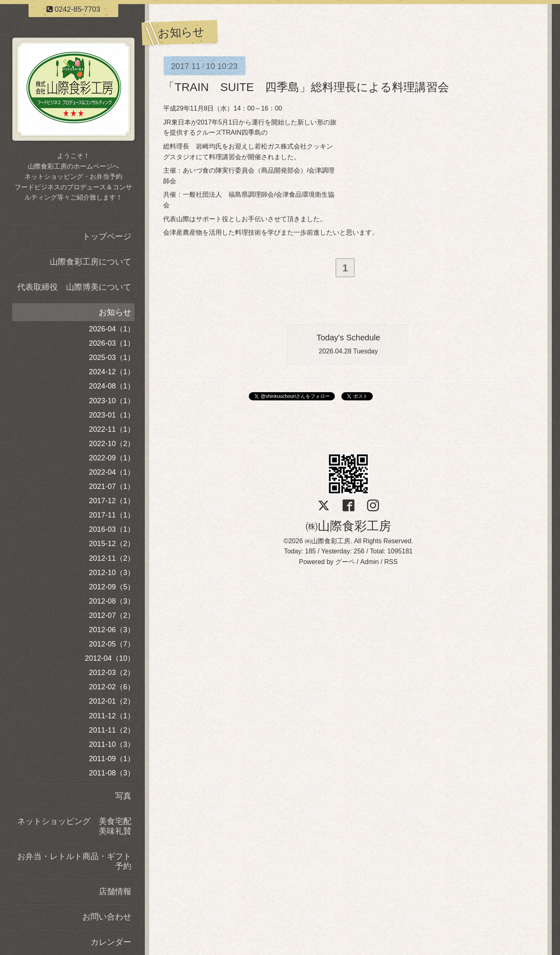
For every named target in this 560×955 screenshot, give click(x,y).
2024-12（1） (112, 372)
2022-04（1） (112, 472)
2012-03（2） (112, 673)
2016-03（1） (112, 529)
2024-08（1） (112, 386)
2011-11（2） (112, 730)
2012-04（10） (110, 658)
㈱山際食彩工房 (348, 527)
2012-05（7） (112, 644)
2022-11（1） (112, 429)
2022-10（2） (112, 444)
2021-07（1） (112, 486)
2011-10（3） (112, 744)
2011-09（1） (112, 759)
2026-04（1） (112, 329)
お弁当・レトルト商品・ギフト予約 (74, 861)
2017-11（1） (112, 515)
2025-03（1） (112, 358)
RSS (391, 564)
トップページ (107, 236)
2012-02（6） (112, 687)
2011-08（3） (112, 773)
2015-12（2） (112, 544)
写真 (123, 796)
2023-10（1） (112, 401)
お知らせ (115, 312)
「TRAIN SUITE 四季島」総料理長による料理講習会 (306, 87)
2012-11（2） (112, 558)
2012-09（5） (112, 587)
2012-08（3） (112, 601)
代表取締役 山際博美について (74, 287)
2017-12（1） (112, 501)
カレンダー (111, 942)
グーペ (345, 564)
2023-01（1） (112, 415)
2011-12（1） (112, 716)
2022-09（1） (112, 458)
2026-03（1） (112, 343)
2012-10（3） (112, 573)
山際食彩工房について (91, 262)
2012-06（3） (112, 630)
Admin (369, 564)
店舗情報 (115, 891)
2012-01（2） (112, 701)
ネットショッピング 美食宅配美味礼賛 (74, 826)
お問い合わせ (107, 917)
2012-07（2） (112, 615)
